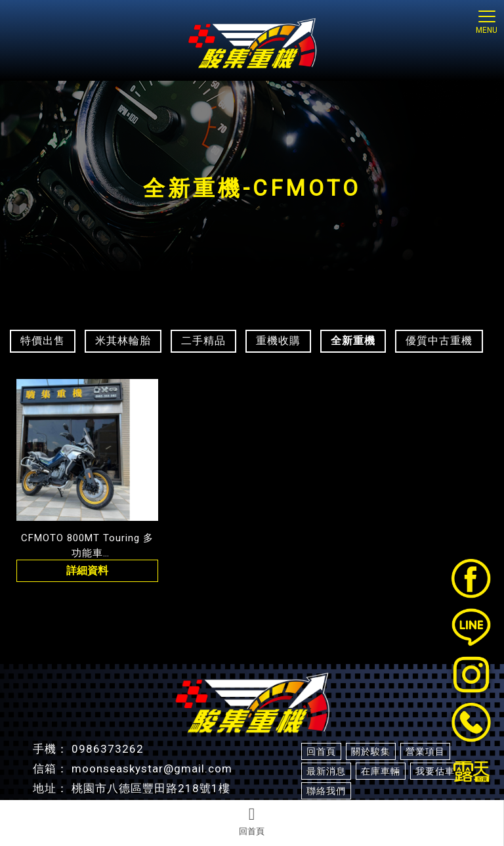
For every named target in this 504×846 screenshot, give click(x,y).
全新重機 (353, 341)
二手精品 (203, 341)
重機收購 (278, 341)
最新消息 (326, 771)
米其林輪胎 (123, 341)
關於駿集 (371, 751)
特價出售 (43, 341)
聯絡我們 (326, 791)
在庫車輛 (381, 771)
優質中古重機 (439, 341)
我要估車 (435, 771)
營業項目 (425, 751)
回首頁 (252, 821)
